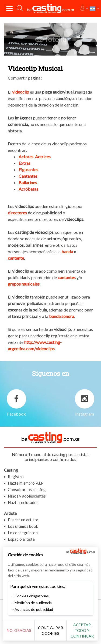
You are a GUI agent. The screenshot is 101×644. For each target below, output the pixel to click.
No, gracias (19, 630)
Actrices (43, 157)
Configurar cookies (50, 631)
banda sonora (62, 316)
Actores (26, 157)
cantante (16, 258)
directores (17, 213)
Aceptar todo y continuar (82, 630)
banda (67, 251)
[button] (84, 8)
